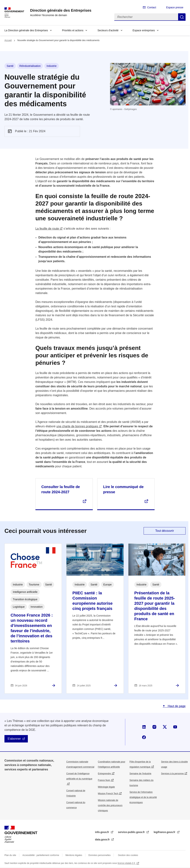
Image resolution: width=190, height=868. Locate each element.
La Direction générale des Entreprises (26, 30)
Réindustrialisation (30, 66)
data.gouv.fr (103, 839)
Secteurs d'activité (108, 30)
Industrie (52, 66)
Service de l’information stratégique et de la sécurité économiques (143, 797)
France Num (104, 780)
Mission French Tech (108, 794)
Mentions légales (74, 855)
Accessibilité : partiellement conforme (41, 855)
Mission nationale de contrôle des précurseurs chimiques (110, 805)
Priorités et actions (73, 30)
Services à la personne (172, 774)
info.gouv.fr (102, 832)
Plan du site (10, 855)
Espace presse (175, 7)
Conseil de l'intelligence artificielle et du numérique (79, 776)
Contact (152, 7)
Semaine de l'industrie (140, 774)
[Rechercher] (146, 17)
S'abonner (14, 739)
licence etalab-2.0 (127, 863)
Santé (10, 66)
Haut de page (176, 706)
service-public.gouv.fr (132, 832)
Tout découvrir (165, 531)
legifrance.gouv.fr (165, 832)
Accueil (8, 40)
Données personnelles (100, 855)
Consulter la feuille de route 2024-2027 (61, 489)
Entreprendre (104, 774)
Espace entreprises (144, 30)
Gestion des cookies (128, 855)
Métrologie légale (106, 787)
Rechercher (182, 17)
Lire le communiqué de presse (123, 489)
